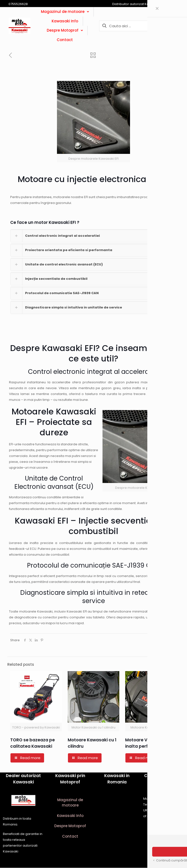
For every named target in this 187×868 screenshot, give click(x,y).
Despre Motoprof (70, 826)
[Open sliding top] (182, 5)
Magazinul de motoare (70, 803)
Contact (70, 837)
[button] (93, 236)
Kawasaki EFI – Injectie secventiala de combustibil (93, 526)
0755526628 (159, 805)
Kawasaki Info (70, 816)
